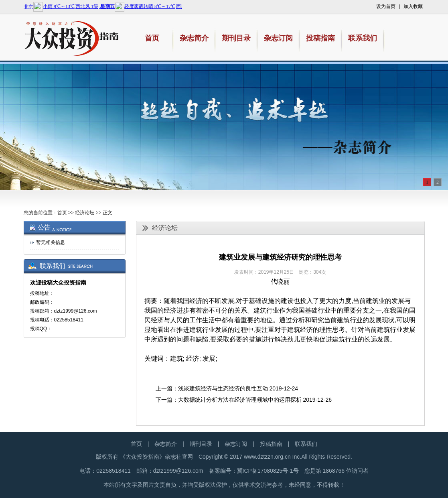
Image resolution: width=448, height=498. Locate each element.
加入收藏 (413, 6)
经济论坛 (85, 213)
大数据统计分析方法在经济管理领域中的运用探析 (240, 400)
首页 (62, 213)
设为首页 (386, 6)
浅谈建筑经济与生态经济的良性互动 (223, 388)
